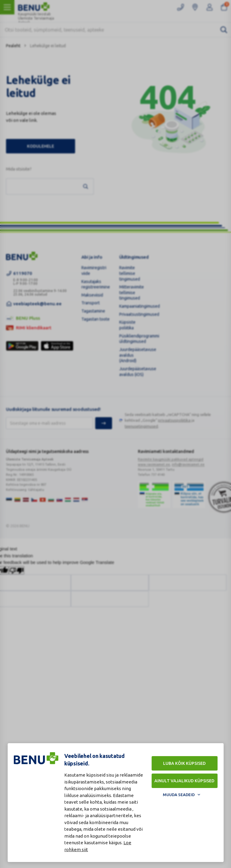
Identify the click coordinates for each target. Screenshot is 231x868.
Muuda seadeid (179, 795)
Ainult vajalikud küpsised (184, 781)
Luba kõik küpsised (184, 763)
